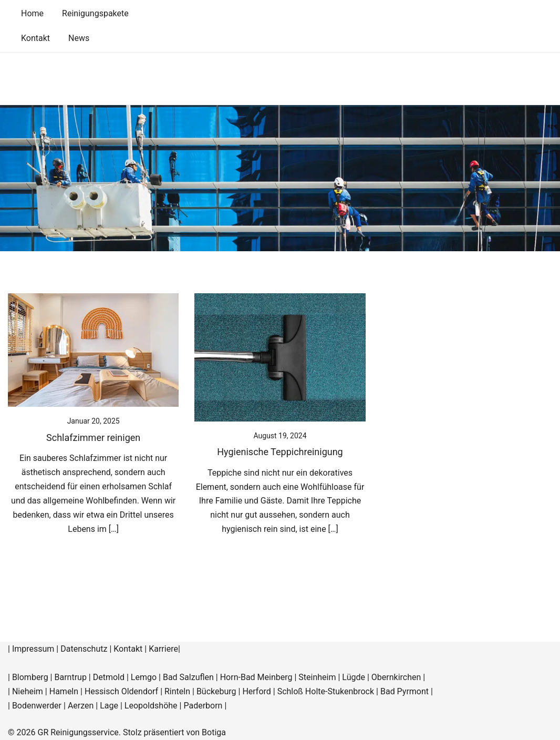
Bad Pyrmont (405, 691)
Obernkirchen (396, 677)
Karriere (163, 649)
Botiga (214, 732)
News (79, 38)
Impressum (33, 649)
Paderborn (203, 706)
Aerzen (81, 706)
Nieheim (28, 691)
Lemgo (144, 677)
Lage (109, 706)
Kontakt (35, 38)
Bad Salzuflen (188, 677)
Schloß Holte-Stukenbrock (326, 691)
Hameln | (67, 691)
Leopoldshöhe (151, 706)
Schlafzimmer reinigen (93, 438)
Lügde (354, 677)
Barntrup (70, 677)
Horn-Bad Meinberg (256, 677)
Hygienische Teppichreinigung (280, 452)
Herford (257, 691)
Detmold (109, 677)
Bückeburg (216, 691)
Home (32, 13)
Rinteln (177, 691)
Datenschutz (84, 649)
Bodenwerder (37, 706)
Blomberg (30, 677)
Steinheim (317, 677)
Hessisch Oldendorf (121, 691)
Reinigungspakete (95, 13)
